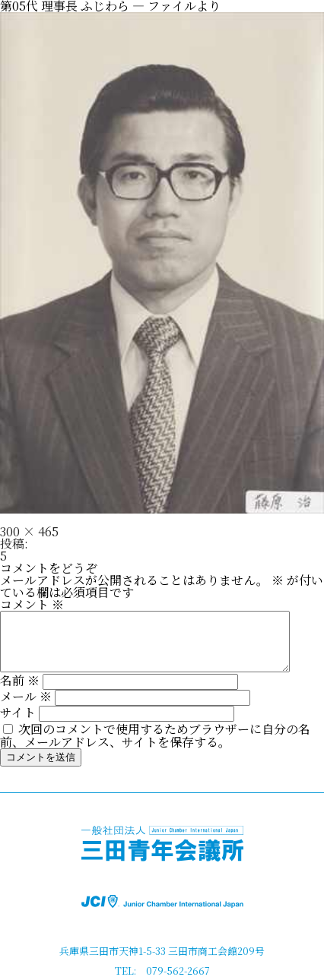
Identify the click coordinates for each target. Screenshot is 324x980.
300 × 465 (29, 531)
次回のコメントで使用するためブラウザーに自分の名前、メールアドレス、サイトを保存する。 (155, 747)
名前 (20, 692)
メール (26, 708)
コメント (32, 604)
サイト (18, 724)
